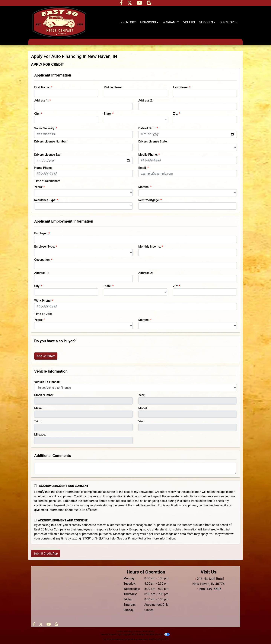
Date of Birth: (147, 128)
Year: (142, 395)
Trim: (38, 421)
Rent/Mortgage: (149, 200)
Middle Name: (113, 87)
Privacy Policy (137, 538)
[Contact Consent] (35, 520)
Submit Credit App (46, 553)
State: (108, 114)
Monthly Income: (150, 247)
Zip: (175, 114)
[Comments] (135, 468)
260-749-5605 (210, 589)
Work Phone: (43, 301)
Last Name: (181, 87)
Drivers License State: (153, 141)
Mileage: (40, 435)
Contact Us (137, 631)
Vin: (141, 421)
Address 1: (41, 100)
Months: (144, 187)
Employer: (41, 233)
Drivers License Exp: (48, 155)
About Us (127, 631)
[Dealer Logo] (59, 22)
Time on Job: (43, 314)
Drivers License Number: (51, 141)
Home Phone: (43, 168)
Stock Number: (44, 395)
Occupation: (42, 260)
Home (119, 631)
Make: (38, 408)
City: (37, 114)
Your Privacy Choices (157, 635)
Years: (38, 187)
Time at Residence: (47, 181)
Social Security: (45, 128)
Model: (143, 408)
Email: (142, 168)
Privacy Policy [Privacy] (149, 631)
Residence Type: (45, 200)
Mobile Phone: (148, 155)
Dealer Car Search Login (112, 635)
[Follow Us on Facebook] (122, 4)
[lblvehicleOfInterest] (135, 388)
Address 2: (145, 100)
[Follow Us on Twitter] (130, 4)
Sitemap (140, 635)
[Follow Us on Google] (149, 4)
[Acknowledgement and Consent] (35, 486)
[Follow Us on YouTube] (140, 4)
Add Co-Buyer (46, 356)
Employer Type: (45, 247)
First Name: (42, 87)
